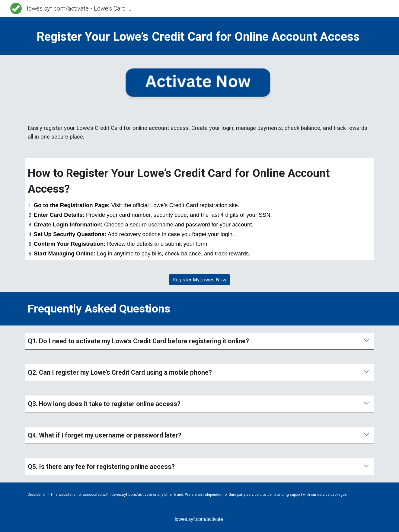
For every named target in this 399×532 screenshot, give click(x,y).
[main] (199, 36)
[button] (366, 341)
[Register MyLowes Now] (199, 280)
